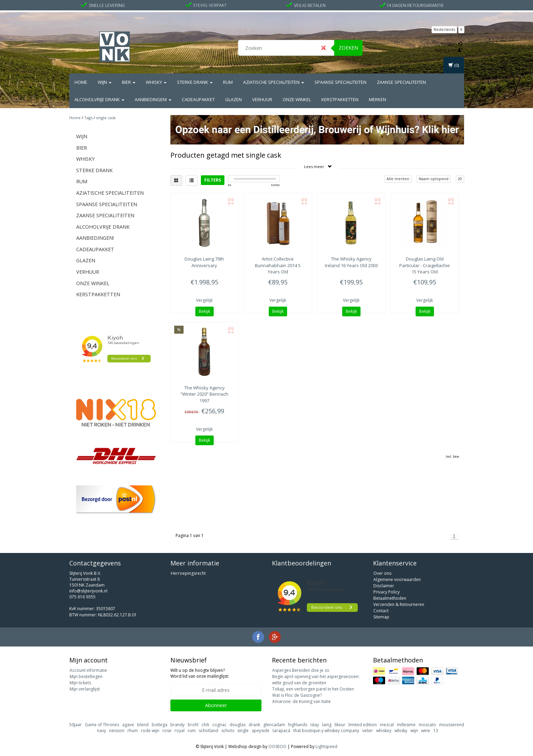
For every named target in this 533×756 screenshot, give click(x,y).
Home (81, 82)
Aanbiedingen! (153, 99)
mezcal (387, 725)
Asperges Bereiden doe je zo (301, 670)
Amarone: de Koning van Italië (301, 701)
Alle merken (398, 179)
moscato (427, 725)
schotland (208, 731)
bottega (159, 725)
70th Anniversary (204, 262)
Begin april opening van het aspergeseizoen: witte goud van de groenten (316, 680)
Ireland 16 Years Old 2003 (351, 262)
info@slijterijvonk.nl (88, 591)
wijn (414, 731)
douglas (238, 725)
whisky (401, 731)
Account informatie (88, 670)
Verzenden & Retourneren (399, 604)
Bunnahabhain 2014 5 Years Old (278, 265)
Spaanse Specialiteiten (340, 82)
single (243, 731)
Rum (228, 82)
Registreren (449, 50)
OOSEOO (277, 746)
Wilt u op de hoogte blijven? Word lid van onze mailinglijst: (200, 673)
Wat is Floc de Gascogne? (297, 695)
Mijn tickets (80, 683)
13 (436, 731)
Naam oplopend (434, 179)
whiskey (384, 731)
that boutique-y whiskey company (326, 731)
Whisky (156, 82)
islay (315, 725)
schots (228, 731)
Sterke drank (195, 82)
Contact (381, 611)
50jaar (75, 725)
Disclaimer (384, 586)
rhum (133, 731)
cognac (219, 725)
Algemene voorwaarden (397, 579)
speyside (261, 731)
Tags (88, 118)
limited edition (363, 725)
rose (167, 731)
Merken (377, 99)
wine (426, 731)
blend (143, 725)
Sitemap (381, 617)
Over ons (382, 573)
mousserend (452, 725)
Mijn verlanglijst (85, 689)
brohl (193, 725)
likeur (340, 725)
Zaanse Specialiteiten (401, 82)
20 (460, 179)
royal (180, 731)
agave (128, 725)
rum (192, 731)
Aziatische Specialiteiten (274, 82)
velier (368, 731)
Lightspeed (326, 746)
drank (254, 725)
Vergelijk (204, 300)
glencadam (274, 725)
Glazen (233, 99)
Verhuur (262, 99)
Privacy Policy (387, 592)
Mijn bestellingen (86, 676)
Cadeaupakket (198, 99)
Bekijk (205, 311)
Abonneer (216, 705)
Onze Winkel (297, 99)
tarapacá (281, 731)
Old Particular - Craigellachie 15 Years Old (425, 265)
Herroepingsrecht (188, 573)
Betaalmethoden (390, 598)
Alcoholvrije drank (99, 99)
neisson (117, 731)
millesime (406, 725)
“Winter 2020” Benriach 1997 (204, 394)
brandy (177, 725)
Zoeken (348, 48)
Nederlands (444, 29)
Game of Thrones (102, 725)
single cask (106, 118)
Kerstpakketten (340, 99)
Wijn (105, 82)
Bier (129, 82)
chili (205, 725)
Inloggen (451, 43)
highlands (298, 725)
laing (327, 725)
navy (101, 731)
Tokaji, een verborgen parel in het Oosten (313, 689)
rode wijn (150, 731)
